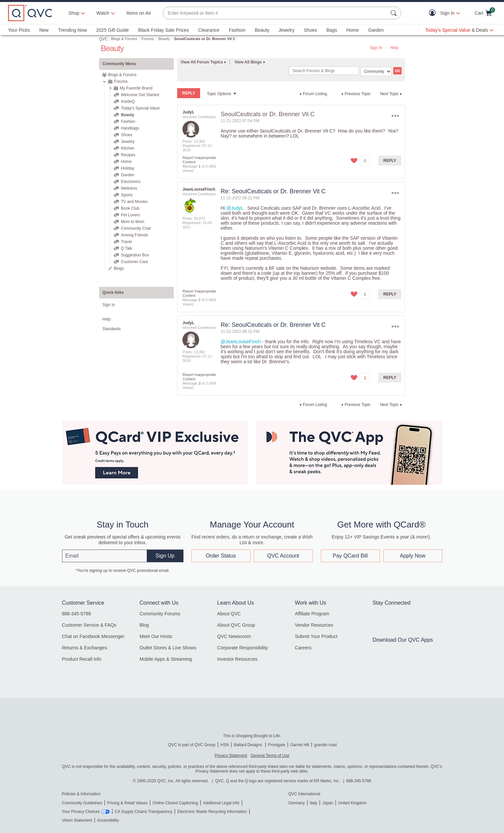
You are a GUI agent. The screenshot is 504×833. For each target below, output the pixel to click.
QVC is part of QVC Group (192, 745)
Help (394, 48)
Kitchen (127, 148)
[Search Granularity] (376, 71)
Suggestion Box (135, 255)
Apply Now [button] (413, 556)
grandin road (325, 745)
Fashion (237, 30)
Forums (148, 39)
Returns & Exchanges (85, 648)
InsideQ (128, 101)
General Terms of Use (270, 756)
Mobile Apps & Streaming (166, 659)
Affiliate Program (312, 614)
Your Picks (19, 30)
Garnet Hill (300, 745)
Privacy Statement (231, 756)
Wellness (129, 188)
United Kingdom (352, 803)
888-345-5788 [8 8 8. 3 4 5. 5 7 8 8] (359, 781)
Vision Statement (77, 820)
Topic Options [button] (219, 94)
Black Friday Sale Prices (163, 30)
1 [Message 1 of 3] (199, 166)
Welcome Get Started (140, 95)
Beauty (262, 30)
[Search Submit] (395, 13)
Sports (127, 195)
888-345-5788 (77, 614)
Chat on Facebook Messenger (93, 636)
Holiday (127, 168)
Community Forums (160, 614)
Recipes (128, 155)
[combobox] (275, 13)
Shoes (311, 30)
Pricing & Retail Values (127, 803)
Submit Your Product (316, 636)
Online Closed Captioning (175, 803)
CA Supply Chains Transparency (144, 812)
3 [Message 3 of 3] (199, 383)
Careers (303, 648)
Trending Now (73, 30)
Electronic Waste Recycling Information (212, 812)
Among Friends (134, 235)
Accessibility (108, 820)
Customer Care (134, 262)
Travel (126, 242)
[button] (434, 13)
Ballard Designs (248, 745)
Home (352, 30)
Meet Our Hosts (156, 636)
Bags (332, 30)
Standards (112, 329)
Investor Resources (237, 659)
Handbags (130, 128)
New (44, 30)
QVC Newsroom (234, 636)
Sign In (376, 48)
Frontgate (277, 745)
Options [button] (395, 116)
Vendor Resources (314, 625)
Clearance (209, 30)
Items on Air (139, 13)
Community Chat (136, 228)
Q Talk (126, 248)
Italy (314, 803)
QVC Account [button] (283, 556)
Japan (328, 803)
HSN (225, 745)
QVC (103, 39)
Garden (376, 30)
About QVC (229, 614)
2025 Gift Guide (112, 30)
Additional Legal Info (221, 803)
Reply (390, 161)
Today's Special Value (140, 108)
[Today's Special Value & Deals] (459, 30)
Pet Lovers (130, 215)
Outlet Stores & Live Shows (168, 648)
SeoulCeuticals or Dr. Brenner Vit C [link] (205, 39)
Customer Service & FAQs (89, 625)
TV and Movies (134, 202)
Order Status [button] (221, 556)
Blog (144, 625)
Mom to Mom (132, 222)
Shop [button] (74, 13)
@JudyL (235, 208)
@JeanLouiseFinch (241, 342)
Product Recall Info (82, 659)
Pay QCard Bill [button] (350, 556)
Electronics (131, 182)
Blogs (119, 268)
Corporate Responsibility (243, 648)
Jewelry (286, 30)
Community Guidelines (82, 803)
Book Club (130, 208)
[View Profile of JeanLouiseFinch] (199, 189)
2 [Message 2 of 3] (199, 300)
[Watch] (103, 13)
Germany (297, 803)
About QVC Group (236, 625)
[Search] (324, 71)
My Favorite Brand (136, 88)
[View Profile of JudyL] (188, 112)
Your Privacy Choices (81, 812)
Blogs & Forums (124, 39)
